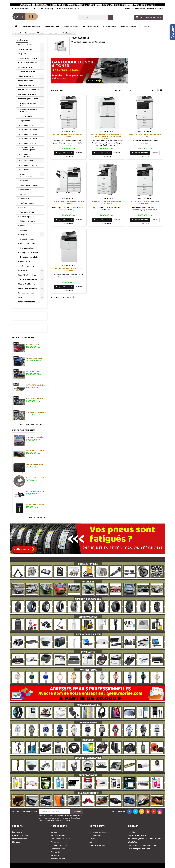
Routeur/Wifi (25, 199)
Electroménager (25, 49)
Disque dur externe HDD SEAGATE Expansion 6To (36, 464)
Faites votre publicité (129, 26)
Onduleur (24, 181)
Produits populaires (24, 430)
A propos (55, 842)
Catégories (22, 40)
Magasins (55, 855)
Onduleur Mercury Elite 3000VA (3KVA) (36, 505)
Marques (16, 842)
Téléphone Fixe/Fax (28, 221)
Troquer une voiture (91, 26)
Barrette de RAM (27, 212)
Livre (20, 297)
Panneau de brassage (30, 185)
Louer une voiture (110, 26)
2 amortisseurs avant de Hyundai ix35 (36, 491)
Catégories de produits (31, 26)
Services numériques (27, 293)
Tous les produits (37, 517)
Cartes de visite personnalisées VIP (36, 478)
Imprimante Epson (29, 134)
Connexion (138, 9)
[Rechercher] (96, 17)
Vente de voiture (25, 67)
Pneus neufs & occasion (28, 90)
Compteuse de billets (29, 253)
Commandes (95, 835)
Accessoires (25, 261)
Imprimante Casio (29, 143)
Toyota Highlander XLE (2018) (36, 451)
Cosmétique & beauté (27, 58)
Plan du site (56, 852)
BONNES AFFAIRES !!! (26, 302)
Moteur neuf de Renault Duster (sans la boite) (36, 412)
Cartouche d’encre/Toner (26, 175)
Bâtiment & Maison (26, 284)
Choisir (140, 91)
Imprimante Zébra (29, 139)
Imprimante (25, 121)
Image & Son (23, 270)
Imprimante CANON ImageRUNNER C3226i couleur (107, 203)
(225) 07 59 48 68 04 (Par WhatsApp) (39, 9)
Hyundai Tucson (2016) (36, 437)
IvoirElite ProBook (58, 859)
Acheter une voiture (71, 26)
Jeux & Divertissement (28, 288)
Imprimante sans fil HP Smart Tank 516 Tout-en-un (36, 385)
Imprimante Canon (29, 130)
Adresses (93, 842)
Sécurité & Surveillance (28, 275)
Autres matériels (27, 266)
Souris (23, 226)
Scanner (25, 170)
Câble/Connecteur (28, 239)
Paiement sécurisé (59, 845)
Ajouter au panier (64, 153)
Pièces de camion (25, 81)
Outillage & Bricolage (27, 279)
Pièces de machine (26, 85)
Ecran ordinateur (27, 116)
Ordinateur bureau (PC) (28, 104)
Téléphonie (23, 54)
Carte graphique (27, 217)
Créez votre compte (154, 9)
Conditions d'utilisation (60, 839)
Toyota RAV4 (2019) (35, 372)
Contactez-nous (58, 849)
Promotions (17, 832)
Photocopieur (27, 161)
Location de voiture (26, 72)
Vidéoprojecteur (27, 203)
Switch (23, 194)
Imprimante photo (29, 165)
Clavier (23, 208)
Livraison (55, 832)
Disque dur (25, 235)
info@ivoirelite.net (72, 9)
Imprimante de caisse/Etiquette (28, 149)
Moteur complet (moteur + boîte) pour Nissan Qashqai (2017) (36, 399)
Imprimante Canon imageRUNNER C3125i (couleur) (145, 203)
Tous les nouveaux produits (32, 425)
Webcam (24, 230)
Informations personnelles (100, 832)
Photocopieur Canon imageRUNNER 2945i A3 (69, 136)
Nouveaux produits (23, 338)
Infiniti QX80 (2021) (34, 358)
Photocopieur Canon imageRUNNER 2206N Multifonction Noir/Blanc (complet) (107, 137)
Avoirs (92, 839)
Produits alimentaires (27, 63)
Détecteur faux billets (29, 257)
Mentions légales (58, 835)
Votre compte (97, 826)
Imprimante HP (28, 125)
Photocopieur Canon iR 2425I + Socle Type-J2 (69, 270)
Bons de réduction (97, 845)
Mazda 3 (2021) (32, 345)
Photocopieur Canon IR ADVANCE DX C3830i (69, 203)
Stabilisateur (25, 190)
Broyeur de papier (28, 244)
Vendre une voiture (52, 26)
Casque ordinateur (28, 248)
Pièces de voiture (25, 76)
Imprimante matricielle (26, 155)
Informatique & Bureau (28, 99)
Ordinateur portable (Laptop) (29, 111)
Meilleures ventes (20, 839)
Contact (145, 26)
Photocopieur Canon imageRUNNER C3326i (145, 136)
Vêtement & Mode (26, 45)
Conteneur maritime (27, 94)
